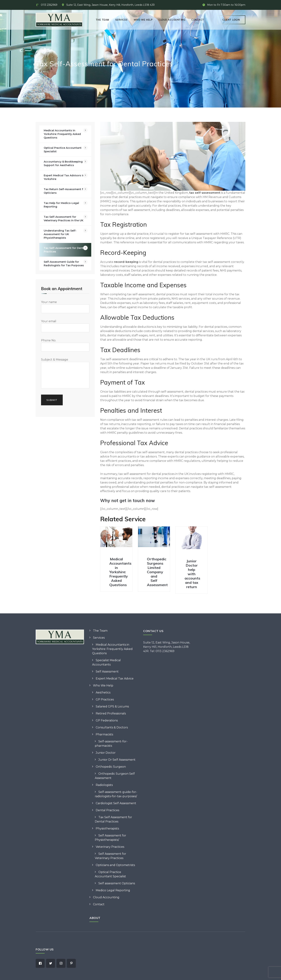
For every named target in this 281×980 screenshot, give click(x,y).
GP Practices (105, 699)
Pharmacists (104, 734)
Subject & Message (65, 373)
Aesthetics (103, 692)
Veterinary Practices (110, 847)
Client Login (231, 20)
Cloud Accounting (172, 20)
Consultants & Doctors (112, 727)
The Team (102, 20)
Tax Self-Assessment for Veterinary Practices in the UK (64, 219)
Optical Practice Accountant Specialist (63, 150)
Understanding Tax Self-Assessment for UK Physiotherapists (60, 234)
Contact (198, 20)
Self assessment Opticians (117, 883)
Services (121, 20)
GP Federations (107, 720)
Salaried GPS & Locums (112, 706)
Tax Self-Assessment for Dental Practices (65, 250)
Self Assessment (107, 672)
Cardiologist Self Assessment (116, 803)
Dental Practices (107, 810)
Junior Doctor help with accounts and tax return (192, 574)
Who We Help (143, 20)
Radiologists (104, 785)
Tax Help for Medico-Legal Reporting (61, 205)
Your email (65, 326)
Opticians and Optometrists (115, 865)
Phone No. (65, 345)
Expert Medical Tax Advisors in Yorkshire (64, 177)
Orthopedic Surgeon (111, 767)
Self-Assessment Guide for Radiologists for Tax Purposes (64, 264)
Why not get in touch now (128, 500)
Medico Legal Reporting (113, 890)
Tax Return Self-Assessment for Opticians (65, 191)
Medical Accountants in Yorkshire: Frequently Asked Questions (120, 572)
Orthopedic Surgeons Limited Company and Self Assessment (157, 572)
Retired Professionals (111, 713)
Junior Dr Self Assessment (117, 760)
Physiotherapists (107, 828)
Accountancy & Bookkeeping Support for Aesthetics (63, 163)
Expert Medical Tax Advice (115, 679)
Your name (65, 307)
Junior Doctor (106, 753)
